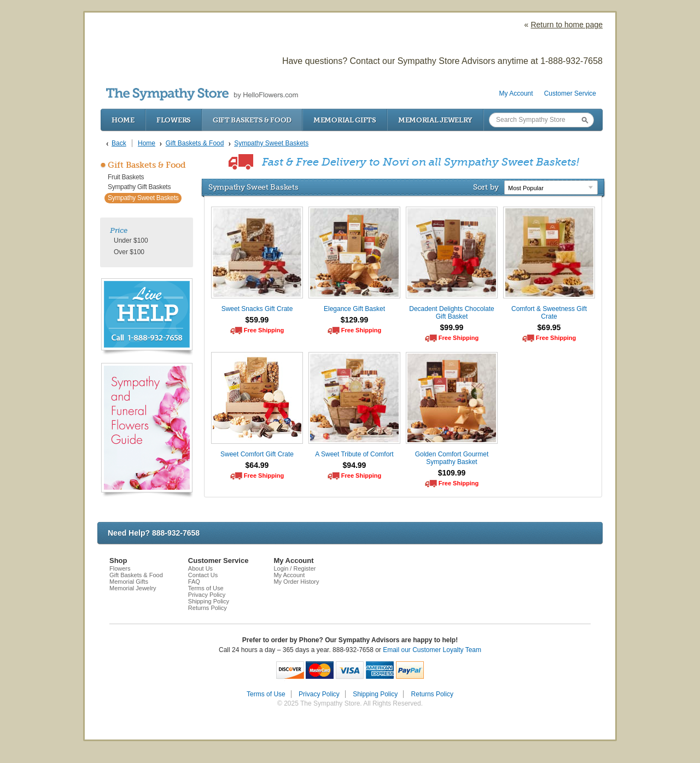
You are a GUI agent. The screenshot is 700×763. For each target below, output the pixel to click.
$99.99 (452, 327)
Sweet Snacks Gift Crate (257, 309)
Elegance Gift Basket (354, 309)
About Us (200, 568)
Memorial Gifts (345, 120)
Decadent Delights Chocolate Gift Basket (451, 313)
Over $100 (129, 252)
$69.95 (549, 327)
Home (123, 120)
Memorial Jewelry (435, 120)
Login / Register (294, 568)
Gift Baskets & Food (252, 120)
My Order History (296, 582)
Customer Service (570, 93)
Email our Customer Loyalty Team (432, 650)
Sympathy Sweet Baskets (143, 198)
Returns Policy (208, 608)
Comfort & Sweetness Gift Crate (549, 313)
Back (119, 143)
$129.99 (355, 320)
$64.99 (257, 465)
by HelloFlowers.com (202, 94)
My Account (516, 93)
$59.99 (257, 320)
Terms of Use (206, 588)
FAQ (194, 582)
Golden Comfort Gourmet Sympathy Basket (452, 458)
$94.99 (355, 465)
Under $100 (131, 240)
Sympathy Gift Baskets (139, 187)
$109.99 (452, 473)
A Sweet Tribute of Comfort (354, 454)
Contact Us (203, 575)
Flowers (174, 120)
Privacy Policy (207, 595)
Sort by (486, 187)
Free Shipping (264, 330)
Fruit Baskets (126, 177)
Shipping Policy (209, 601)
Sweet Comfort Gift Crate (257, 454)
